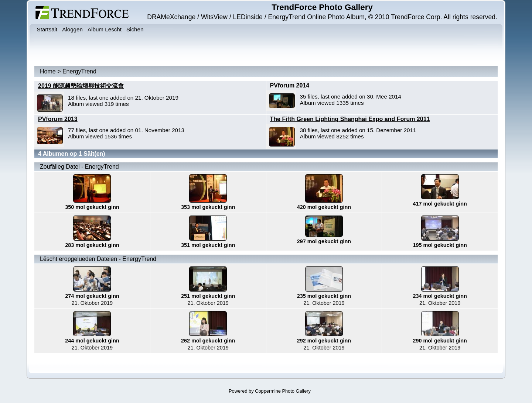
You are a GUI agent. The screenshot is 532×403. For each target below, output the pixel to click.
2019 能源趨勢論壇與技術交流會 (81, 86)
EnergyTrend (79, 71)
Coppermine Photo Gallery (283, 391)
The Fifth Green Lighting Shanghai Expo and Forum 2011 (350, 119)
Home (48, 71)
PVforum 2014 (290, 85)
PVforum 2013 (58, 119)
